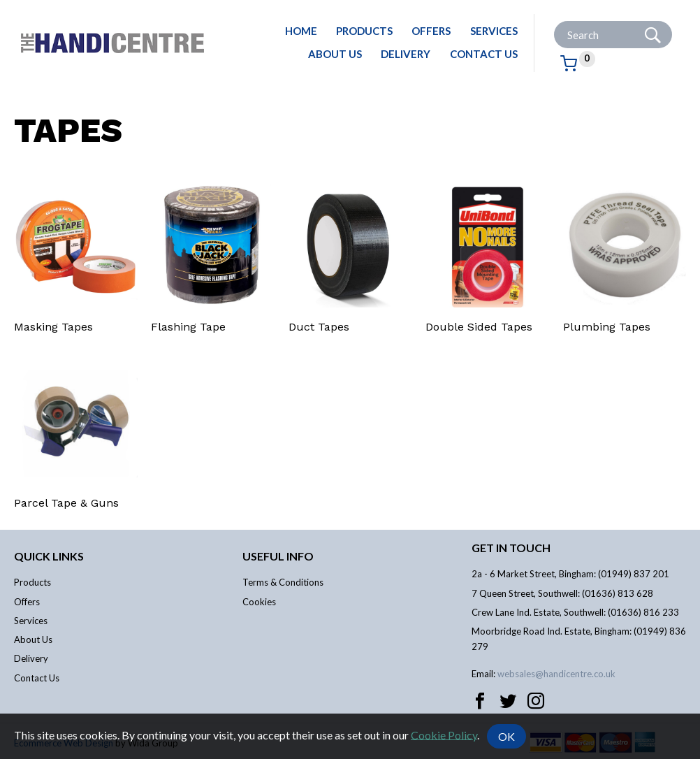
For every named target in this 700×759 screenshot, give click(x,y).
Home (301, 31)
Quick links (49, 556)
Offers (431, 31)
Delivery (406, 54)
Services (494, 31)
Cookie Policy (444, 734)
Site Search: (554, 21)
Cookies (259, 602)
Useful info (278, 556)
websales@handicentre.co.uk (556, 674)
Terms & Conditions (283, 582)
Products (364, 31)
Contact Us (484, 54)
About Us (335, 54)
